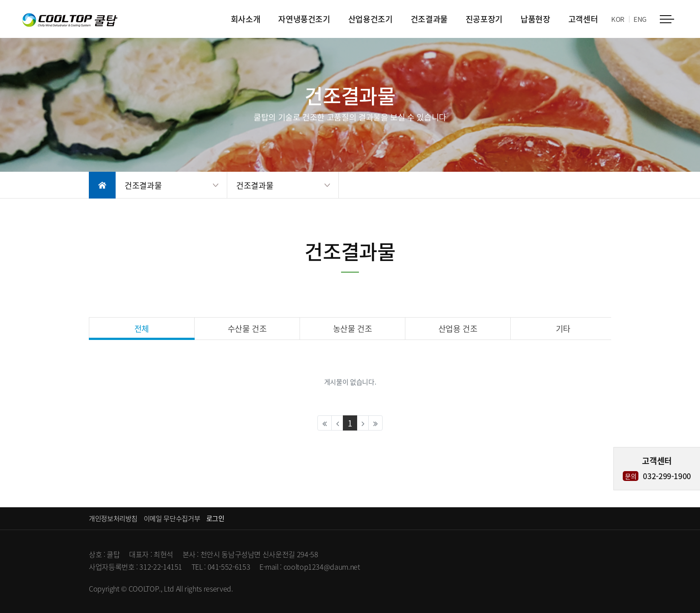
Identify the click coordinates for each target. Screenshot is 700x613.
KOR (618, 19)
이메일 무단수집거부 (172, 518)
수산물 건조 (247, 328)
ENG (640, 19)
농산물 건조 (353, 328)
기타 (563, 328)
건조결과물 (143, 185)
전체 (142, 328)
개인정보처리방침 (113, 518)
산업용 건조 (458, 328)
